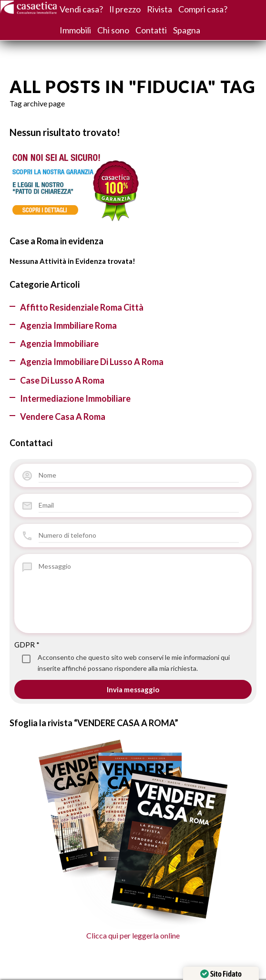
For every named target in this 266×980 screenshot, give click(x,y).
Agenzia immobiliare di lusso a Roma (92, 362)
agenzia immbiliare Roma (68, 325)
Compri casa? (203, 9)
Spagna (187, 30)
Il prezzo (125, 9)
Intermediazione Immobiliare (75, 398)
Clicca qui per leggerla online (133, 839)
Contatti (151, 30)
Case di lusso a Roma (62, 380)
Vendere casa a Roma (63, 417)
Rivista (159, 9)
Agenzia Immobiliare (59, 344)
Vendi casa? (81, 9)
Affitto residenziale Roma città (82, 307)
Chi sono (113, 30)
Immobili (75, 30)
